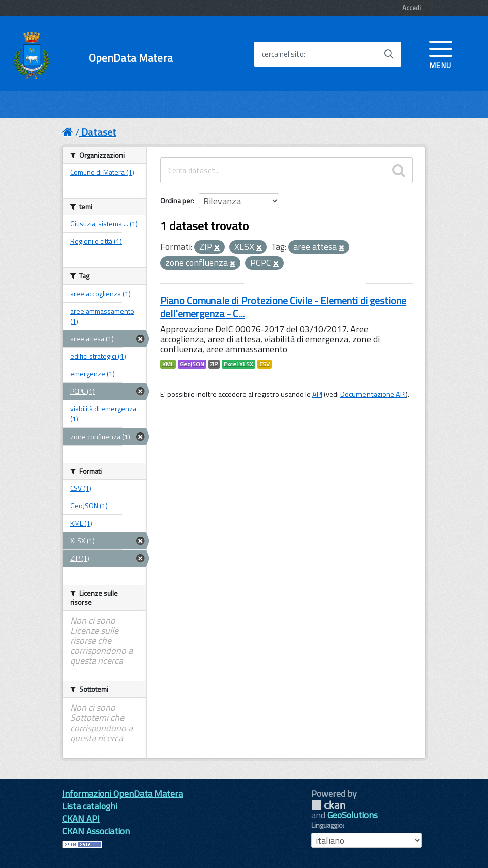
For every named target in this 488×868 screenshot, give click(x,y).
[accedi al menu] (441, 54)
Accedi (411, 8)
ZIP (214, 364)
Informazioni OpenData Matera (123, 793)
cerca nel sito (283, 54)
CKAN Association (96, 831)
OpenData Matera (131, 58)
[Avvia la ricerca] (389, 54)
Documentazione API (373, 394)
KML (168, 364)
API (317, 394)
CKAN (328, 805)
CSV (264, 364)
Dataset (99, 132)
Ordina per (176, 200)
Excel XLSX (238, 364)
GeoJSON (192, 364)
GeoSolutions (352, 815)
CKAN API (81, 819)
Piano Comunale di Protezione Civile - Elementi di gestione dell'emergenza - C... (283, 307)
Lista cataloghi (90, 806)
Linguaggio (327, 825)
